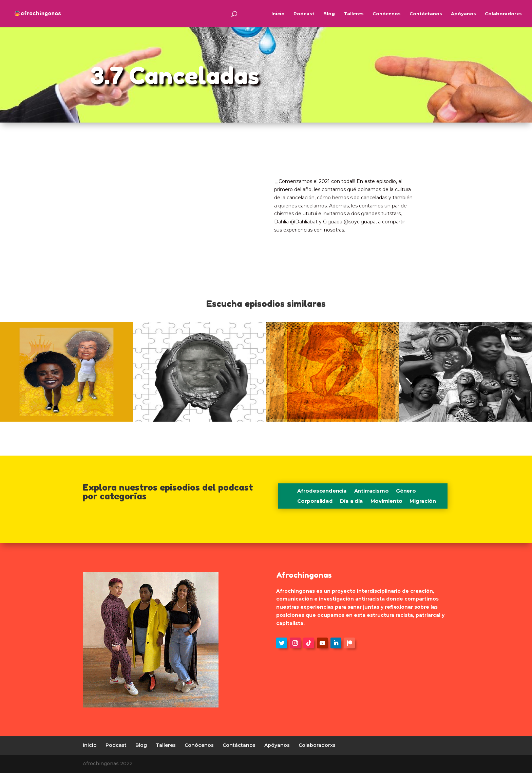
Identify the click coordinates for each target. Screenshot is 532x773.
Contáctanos (426, 14)
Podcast (304, 14)
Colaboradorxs (503, 14)
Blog (329, 14)
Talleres (354, 14)
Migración (423, 501)
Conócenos (387, 14)
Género (406, 491)
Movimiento (386, 501)
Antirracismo (371, 491)
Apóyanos (463, 14)
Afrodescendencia (322, 491)
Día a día (351, 501)
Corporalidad (315, 501)
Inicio (278, 14)
